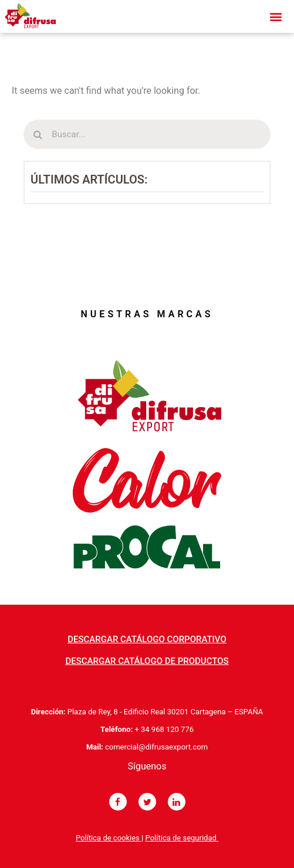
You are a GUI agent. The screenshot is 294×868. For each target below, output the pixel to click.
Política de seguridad (182, 838)
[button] (147, 640)
